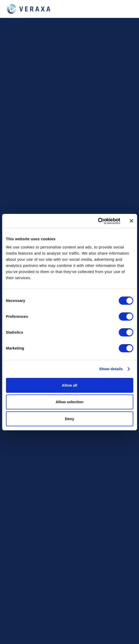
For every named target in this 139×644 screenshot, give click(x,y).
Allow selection (69, 402)
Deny (69, 419)
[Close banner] (131, 221)
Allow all (69, 385)
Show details (111, 369)
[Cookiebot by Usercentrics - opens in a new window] (98, 221)
